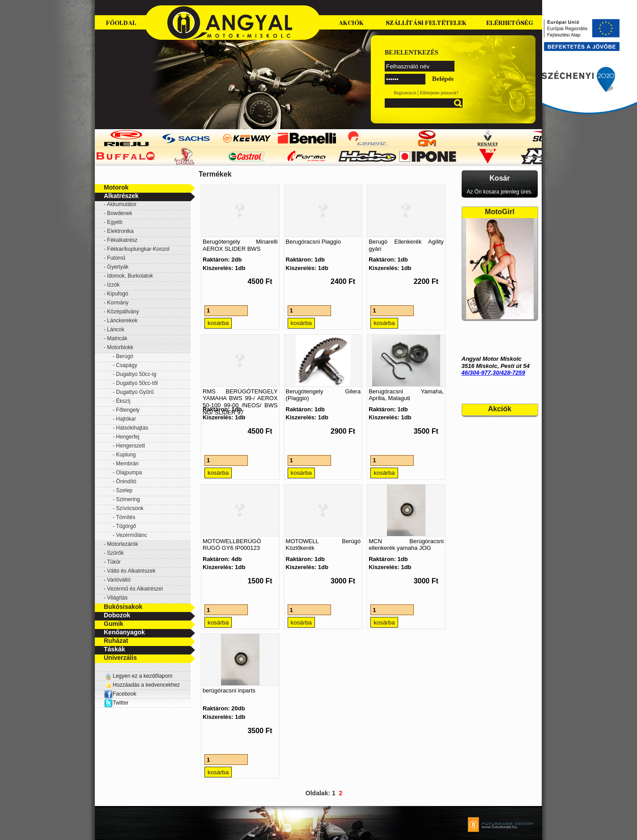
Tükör (114, 562)
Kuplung (126, 455)
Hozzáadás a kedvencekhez (146, 685)
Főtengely (128, 410)
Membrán (127, 464)
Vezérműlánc (131, 535)
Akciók (351, 23)
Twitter (121, 703)
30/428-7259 (509, 373)
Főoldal (121, 23)
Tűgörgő (126, 526)
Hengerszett (130, 446)
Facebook (120, 694)
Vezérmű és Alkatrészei (135, 589)
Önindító (126, 481)
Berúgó (125, 356)
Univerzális (120, 658)
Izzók (113, 285)
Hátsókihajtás (132, 428)
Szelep (124, 490)
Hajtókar (126, 419)
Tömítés (125, 517)
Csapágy (126, 365)
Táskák (114, 649)
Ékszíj (123, 401)
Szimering (128, 499)
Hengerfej (127, 437)
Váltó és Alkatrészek (131, 571)
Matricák (117, 338)
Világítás (117, 598)
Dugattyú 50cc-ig (136, 374)
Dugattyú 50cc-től (137, 383)
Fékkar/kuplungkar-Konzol (138, 249)
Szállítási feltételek (426, 23)
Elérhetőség (510, 23)
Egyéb (115, 222)
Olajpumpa (129, 473)
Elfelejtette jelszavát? (439, 93)
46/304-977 (476, 373)
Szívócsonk (130, 508)
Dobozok (117, 615)
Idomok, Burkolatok (130, 276)
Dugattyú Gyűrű (135, 392)
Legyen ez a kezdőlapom (142, 676)
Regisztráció (405, 93)
